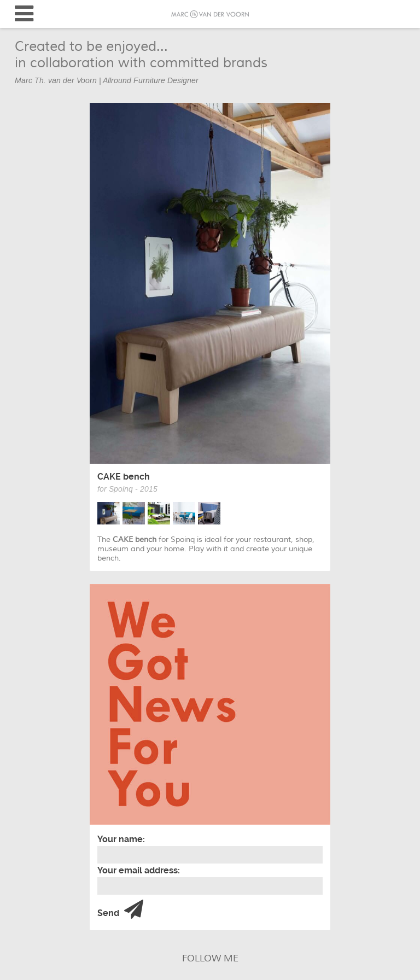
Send (120, 910)
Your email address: (139, 870)
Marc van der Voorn (210, 14)
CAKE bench (124, 477)
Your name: (121, 839)
